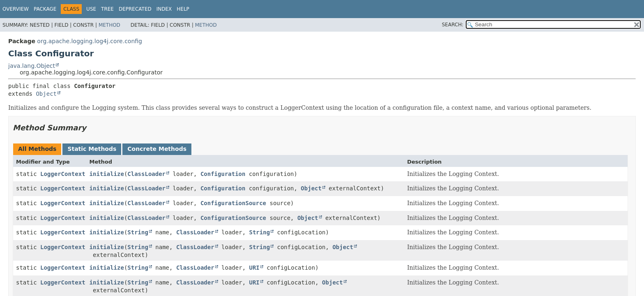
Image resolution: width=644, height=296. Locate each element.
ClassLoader (146, 174)
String (138, 232)
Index (164, 9)
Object (46, 94)
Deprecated (135, 9)
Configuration (223, 174)
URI (254, 268)
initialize (107, 174)
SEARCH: (453, 25)
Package (45, 9)
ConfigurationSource (233, 203)
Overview (16, 9)
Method (109, 25)
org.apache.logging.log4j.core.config (90, 41)
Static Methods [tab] (92, 149)
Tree (107, 9)
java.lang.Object (32, 66)
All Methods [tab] (37, 149)
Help (183, 9)
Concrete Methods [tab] (157, 149)
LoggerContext (63, 174)
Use (91, 9)
